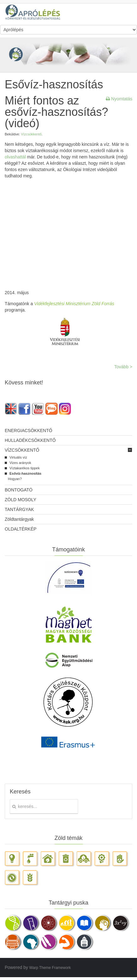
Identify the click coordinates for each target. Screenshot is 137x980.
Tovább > (123, 367)
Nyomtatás (119, 99)
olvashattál (15, 157)
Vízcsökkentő (31, 134)
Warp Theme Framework (50, 968)
